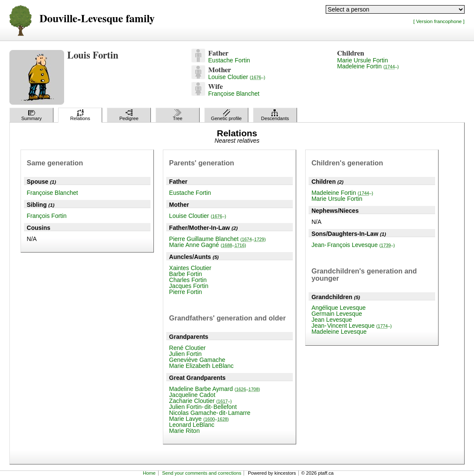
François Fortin (47, 216)
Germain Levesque (337, 314)
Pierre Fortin (186, 292)
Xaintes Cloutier (190, 268)
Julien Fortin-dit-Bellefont (203, 407)
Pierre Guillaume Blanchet (218, 239)
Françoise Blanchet (234, 94)
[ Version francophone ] (439, 21)
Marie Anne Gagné (208, 245)
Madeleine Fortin (368, 66)
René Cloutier (188, 348)
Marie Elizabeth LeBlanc (202, 366)
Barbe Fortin (186, 274)
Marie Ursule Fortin (363, 60)
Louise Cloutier (237, 77)
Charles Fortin (188, 280)
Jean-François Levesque (353, 245)
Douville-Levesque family (97, 19)
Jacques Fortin (189, 286)
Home (149, 473)
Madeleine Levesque (339, 332)
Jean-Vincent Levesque (352, 326)
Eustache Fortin (229, 60)
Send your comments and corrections (202, 473)
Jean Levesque (332, 320)
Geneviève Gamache (197, 360)
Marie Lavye (199, 419)
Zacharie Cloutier (201, 401)
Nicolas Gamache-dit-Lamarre (210, 413)
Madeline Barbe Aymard (215, 389)
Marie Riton (185, 431)
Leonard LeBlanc (192, 425)
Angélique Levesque (339, 308)
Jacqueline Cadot (192, 395)
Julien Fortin (185, 354)
